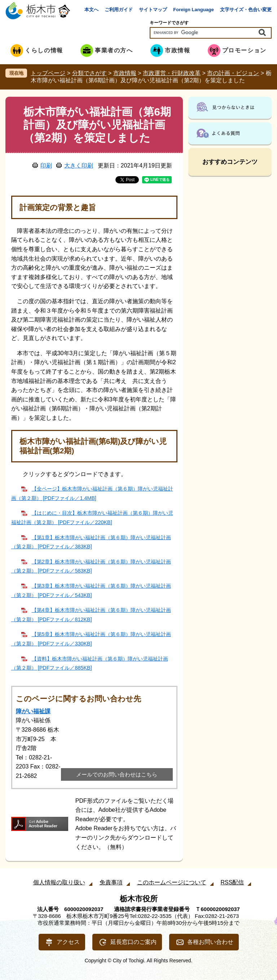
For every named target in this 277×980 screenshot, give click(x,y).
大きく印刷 (79, 165)
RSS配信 (232, 882)
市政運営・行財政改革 (172, 73)
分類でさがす (89, 73)
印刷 (46, 165)
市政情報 (125, 73)
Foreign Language (194, 10)
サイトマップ (153, 10)
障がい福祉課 (33, 711)
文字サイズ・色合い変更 (246, 10)
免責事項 (111, 882)
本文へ (91, 10)
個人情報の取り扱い (59, 882)
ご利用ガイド (119, 10)
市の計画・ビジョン (233, 73)
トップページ (48, 73)
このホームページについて (172, 882)
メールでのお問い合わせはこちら (117, 774)
